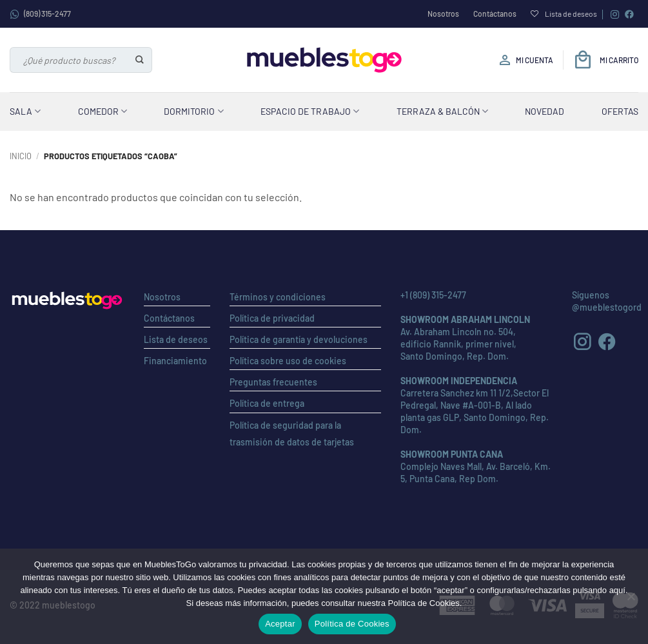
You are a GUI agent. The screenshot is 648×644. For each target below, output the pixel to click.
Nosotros (443, 14)
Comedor (103, 111)
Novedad (545, 111)
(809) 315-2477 (40, 14)
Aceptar (280, 624)
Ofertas (620, 111)
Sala (25, 111)
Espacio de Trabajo (310, 111)
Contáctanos (495, 14)
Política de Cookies (352, 624)
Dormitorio (193, 111)
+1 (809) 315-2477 (433, 295)
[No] (631, 600)
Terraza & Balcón (442, 111)
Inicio (21, 156)
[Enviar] (140, 60)
